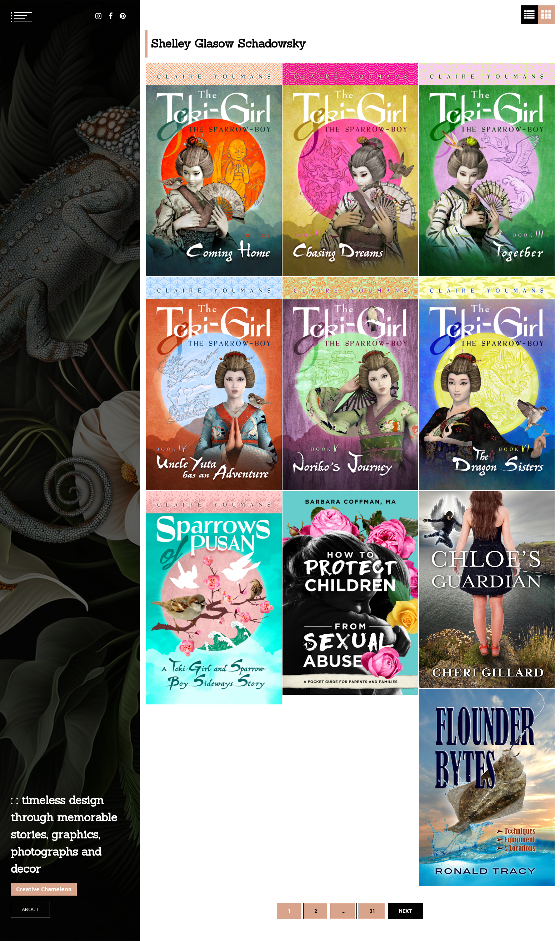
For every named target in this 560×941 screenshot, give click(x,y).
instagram (98, 16)
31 (372, 911)
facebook (111, 16)
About (30, 909)
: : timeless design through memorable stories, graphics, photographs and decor (64, 834)
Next (406, 911)
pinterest (123, 16)
